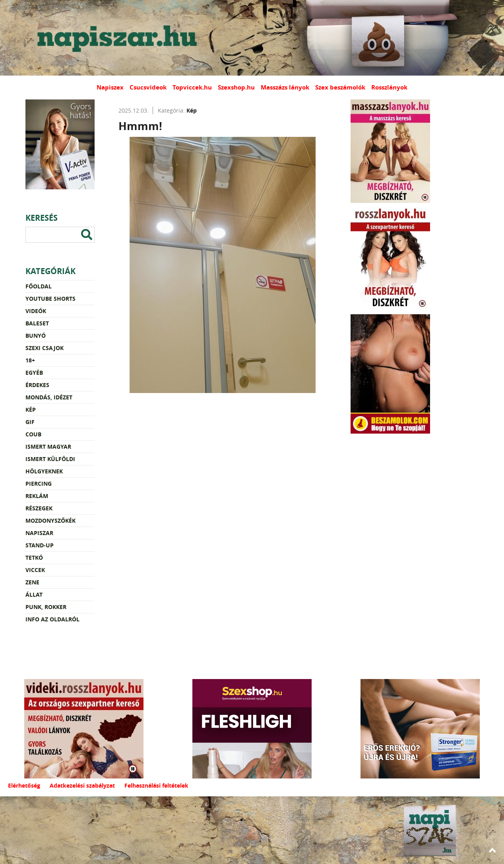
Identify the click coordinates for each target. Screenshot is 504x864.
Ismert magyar (48, 447)
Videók (36, 311)
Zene (32, 582)
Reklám (37, 496)
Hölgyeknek (44, 471)
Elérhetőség (24, 785)
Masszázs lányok (285, 87)
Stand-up (40, 545)
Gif (30, 422)
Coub (33, 434)
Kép (31, 410)
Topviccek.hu (192, 87)
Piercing (39, 484)
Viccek (35, 570)
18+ (30, 360)
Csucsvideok (148, 87)
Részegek (39, 508)
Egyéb (34, 373)
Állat (34, 594)
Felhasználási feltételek (156, 785)
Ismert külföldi (50, 459)
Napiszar (39, 533)
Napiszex (110, 87)
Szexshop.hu (236, 87)
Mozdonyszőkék (50, 521)
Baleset (37, 323)
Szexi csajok (45, 348)
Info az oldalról (52, 619)
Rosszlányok (389, 87)
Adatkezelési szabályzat (82, 785)
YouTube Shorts (50, 299)
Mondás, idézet (49, 397)
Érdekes (37, 385)
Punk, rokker (46, 607)
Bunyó (36, 336)
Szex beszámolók (340, 87)
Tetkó (34, 558)
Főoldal (39, 286)
